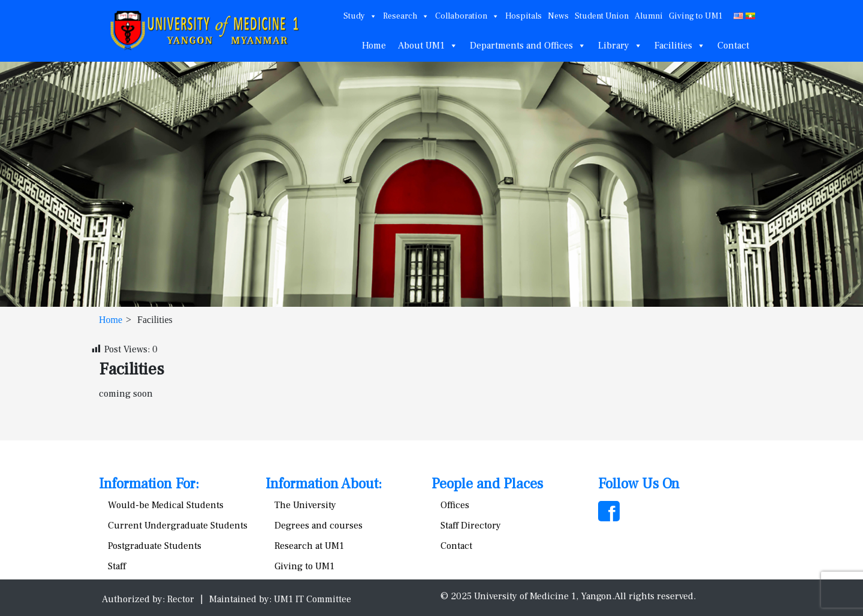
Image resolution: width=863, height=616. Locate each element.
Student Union (602, 16)
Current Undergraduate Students (178, 526)
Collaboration (467, 16)
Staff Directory (471, 526)
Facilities (680, 46)
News (558, 16)
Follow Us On (639, 484)
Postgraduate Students (155, 546)
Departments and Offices (528, 46)
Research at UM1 (309, 546)
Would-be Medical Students (166, 505)
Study (360, 16)
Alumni (649, 16)
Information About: (324, 484)
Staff (117, 566)
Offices (455, 505)
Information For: (149, 484)
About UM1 (428, 46)
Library (620, 46)
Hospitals (523, 16)
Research (406, 16)
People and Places (487, 484)
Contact (733, 46)
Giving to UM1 (695, 16)
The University (305, 505)
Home (374, 46)
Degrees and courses (319, 526)
